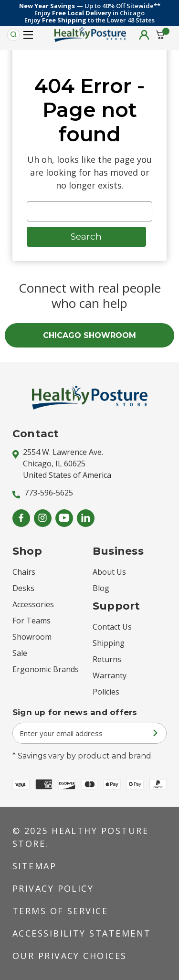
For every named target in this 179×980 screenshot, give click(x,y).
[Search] (13, 35)
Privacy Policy (53, 888)
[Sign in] (144, 35)
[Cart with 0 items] (160, 35)
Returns (107, 659)
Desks (23, 588)
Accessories (33, 604)
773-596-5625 (43, 493)
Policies (106, 692)
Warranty (110, 675)
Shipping (109, 643)
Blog (101, 588)
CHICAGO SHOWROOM (89, 335)
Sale (20, 653)
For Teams (32, 621)
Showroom (32, 637)
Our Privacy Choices (70, 956)
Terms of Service (60, 911)
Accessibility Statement (82, 933)
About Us (109, 572)
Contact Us (112, 627)
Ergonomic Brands (46, 669)
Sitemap (34, 866)
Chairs (24, 572)
